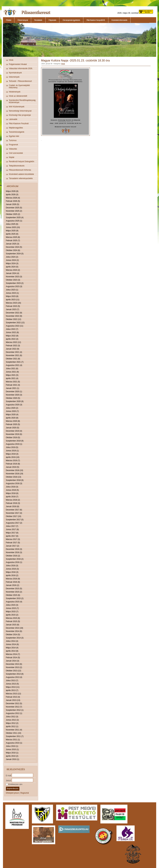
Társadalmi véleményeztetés (21, 178)
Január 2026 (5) (13, 204)
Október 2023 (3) (13, 280)
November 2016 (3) (14, 552)
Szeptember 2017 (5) (15, 520)
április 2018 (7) (12, 497)
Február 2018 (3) (13, 503)
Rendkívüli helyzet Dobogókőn (22, 162)
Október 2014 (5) (13, 635)
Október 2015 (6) (13, 595)
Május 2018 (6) (12, 493)
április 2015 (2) (12, 615)
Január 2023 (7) (13, 309)
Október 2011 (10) (14, 733)
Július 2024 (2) (12, 257)
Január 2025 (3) (13, 244)
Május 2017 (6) (12, 533)
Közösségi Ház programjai (20, 115)
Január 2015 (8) (13, 625)
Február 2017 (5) (13, 543)
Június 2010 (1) (12, 749)
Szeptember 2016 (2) (15, 559)
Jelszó (9, 780)
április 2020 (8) (12, 418)
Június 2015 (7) (12, 608)
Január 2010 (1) (13, 759)
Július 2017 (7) (12, 526)
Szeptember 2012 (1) (15, 710)
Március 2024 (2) (13, 270)
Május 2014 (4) (12, 648)
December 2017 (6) (14, 510)
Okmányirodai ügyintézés (71, 20)
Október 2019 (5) (13, 438)
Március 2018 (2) (13, 500)
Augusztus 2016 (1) (14, 562)
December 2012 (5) (14, 704)
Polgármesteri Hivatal (18, 64)
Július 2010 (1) (12, 746)
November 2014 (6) (14, 631)
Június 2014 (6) (12, 644)
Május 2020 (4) (12, 415)
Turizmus (13, 140)
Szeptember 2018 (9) (15, 480)
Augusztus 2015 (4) (14, 602)
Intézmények (14, 77)
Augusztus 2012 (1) (14, 713)
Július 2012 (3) (12, 717)
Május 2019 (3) (12, 454)
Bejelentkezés (13, 789)
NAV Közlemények (17, 107)
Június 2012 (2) (12, 720)
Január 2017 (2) (13, 546)
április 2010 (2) (12, 756)
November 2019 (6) (14, 434)
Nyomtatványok (15, 73)
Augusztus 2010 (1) (14, 743)
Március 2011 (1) (13, 740)
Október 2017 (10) (14, 516)
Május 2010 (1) (12, 753)
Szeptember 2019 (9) (15, 441)
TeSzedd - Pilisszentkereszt (20, 81)
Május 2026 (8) (12, 191)
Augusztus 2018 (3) (14, 483)
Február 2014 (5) (13, 658)
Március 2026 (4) (13, 198)
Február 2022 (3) (13, 346)
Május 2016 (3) (12, 572)
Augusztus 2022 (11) (15, 326)
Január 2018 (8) (13, 506)
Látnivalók (13, 119)
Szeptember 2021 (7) (15, 362)
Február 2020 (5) (13, 424)
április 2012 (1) (12, 726)
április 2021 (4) (12, 378)
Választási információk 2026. (21, 68)
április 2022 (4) (12, 339)
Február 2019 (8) (13, 464)
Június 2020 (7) (12, 411)
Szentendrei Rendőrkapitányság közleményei (22, 101)
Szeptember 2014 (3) (15, 638)
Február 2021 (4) (13, 385)
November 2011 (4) (14, 730)
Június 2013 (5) (12, 684)
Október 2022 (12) (14, 319)
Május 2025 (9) (12, 231)
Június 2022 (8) (12, 332)
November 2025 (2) (14, 211)
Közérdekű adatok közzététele (21, 174)
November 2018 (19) (15, 474)
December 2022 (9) (14, 313)
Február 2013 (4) (13, 697)
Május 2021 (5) (12, 375)
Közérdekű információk (119, 20)
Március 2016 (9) (13, 579)
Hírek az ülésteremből (18, 96)
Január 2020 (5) (13, 428)
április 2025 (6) (12, 234)
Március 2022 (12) (14, 342)
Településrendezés (17, 166)
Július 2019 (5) (12, 447)
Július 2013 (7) (12, 681)
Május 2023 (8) (12, 296)
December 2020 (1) (14, 392)
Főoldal (9, 20)
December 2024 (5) (14, 247)
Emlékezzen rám (14, 784)
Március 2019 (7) (13, 461)
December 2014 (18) (15, 628)
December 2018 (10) (15, 470)
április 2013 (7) (12, 690)
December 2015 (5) (14, 589)
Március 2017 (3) (13, 539)
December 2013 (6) (14, 664)
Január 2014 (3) (13, 661)
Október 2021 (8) (13, 359)
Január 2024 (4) (13, 273)
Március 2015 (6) (13, 618)
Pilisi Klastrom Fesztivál (19, 124)
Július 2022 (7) (12, 329)
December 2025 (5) (14, 208)
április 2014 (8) (12, 651)
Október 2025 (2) (13, 214)
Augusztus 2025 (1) (14, 221)
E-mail (9, 775)
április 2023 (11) (13, 300)
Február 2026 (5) (13, 201)
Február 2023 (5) (13, 306)
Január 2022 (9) (13, 349)
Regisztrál (25, 793)
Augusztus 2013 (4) (14, 677)
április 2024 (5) (12, 267)
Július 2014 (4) (12, 641)
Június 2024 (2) (12, 260)
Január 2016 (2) (13, 585)
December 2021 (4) (14, 352)
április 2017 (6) (12, 536)
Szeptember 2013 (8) (15, 674)
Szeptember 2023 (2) (15, 283)
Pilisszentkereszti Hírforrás (20, 170)
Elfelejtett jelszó (12, 793)
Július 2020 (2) (12, 408)
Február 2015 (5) (13, 621)
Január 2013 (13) (13, 700)
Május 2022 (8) (12, 336)
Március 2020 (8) (13, 421)
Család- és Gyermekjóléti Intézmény (19, 86)
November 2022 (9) (14, 316)
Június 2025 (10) (13, 227)
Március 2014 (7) (13, 654)
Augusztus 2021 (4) (14, 365)
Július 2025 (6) (12, 224)
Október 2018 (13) (14, 477)
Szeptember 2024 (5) (15, 254)
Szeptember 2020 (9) (15, 401)
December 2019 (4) (14, 431)
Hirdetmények (15, 92)
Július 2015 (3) (12, 605)
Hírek (11, 60)
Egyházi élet (14, 136)
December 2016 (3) (14, 549)
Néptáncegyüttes (16, 128)
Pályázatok (52, 20)
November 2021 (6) (14, 355)
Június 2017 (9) (12, 529)
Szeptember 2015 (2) (15, 598)
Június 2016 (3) (12, 569)
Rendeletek (38, 20)
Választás (13, 149)
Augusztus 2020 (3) (14, 405)
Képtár (12, 157)
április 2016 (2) (12, 575)
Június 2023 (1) (12, 293)
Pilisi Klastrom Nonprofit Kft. (96, 20)
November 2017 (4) (14, 513)
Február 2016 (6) (13, 582)
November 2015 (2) (14, 592)
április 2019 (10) (13, 457)
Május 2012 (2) (12, 723)
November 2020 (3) (14, 395)
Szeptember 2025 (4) (15, 218)
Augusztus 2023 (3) (14, 286)
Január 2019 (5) (13, 467)
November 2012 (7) (14, 707)
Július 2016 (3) (12, 566)
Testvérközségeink (17, 132)
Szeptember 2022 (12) (15, 323)
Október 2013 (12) (14, 671)
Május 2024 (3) (12, 263)
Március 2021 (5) (13, 382)
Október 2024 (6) (13, 250)
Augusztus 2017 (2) (14, 523)
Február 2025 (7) (13, 240)
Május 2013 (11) (13, 687)
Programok (14, 145)
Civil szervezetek (16, 153)
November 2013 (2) (14, 667)
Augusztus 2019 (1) (14, 444)
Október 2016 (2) (13, 556)
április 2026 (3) (12, 195)
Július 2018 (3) (12, 487)
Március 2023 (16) (14, 303)
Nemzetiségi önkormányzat (20, 111)
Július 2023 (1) (12, 290)
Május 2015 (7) (12, 612)
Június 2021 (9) (12, 372)
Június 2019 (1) (12, 451)
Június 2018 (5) (12, 490)
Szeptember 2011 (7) (15, 736)
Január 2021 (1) (13, 388)
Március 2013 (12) (14, 694)
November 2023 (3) (14, 277)
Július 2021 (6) (12, 369)
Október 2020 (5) (13, 398)
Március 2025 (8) (13, 237)
